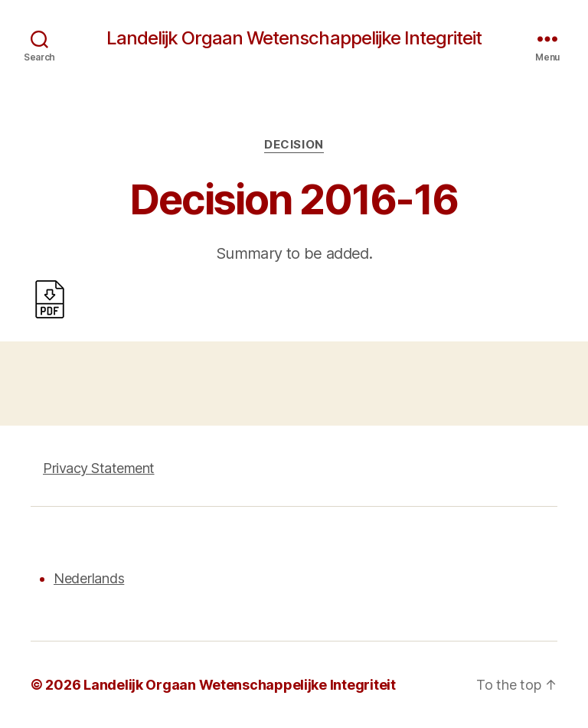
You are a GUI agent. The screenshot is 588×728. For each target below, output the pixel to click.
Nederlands (89, 578)
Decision (294, 145)
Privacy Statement (99, 468)
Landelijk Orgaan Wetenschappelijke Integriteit (294, 38)
